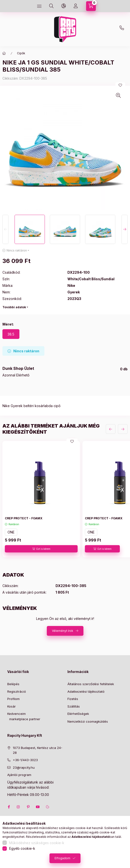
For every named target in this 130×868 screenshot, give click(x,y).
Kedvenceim (16, 714)
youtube (38, 807)
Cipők (21, 53)
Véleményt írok (63, 631)
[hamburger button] (39, 6)
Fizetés (73, 699)
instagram (18, 807)
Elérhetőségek (78, 714)
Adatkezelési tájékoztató (86, 691)
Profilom (13, 699)
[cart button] (91, 6)
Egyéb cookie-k (22, 848)
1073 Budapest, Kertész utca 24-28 (38, 750)
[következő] (123, 429)
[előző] (111, 429)
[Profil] (76, 6)
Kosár (12, 706)
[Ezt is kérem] (41, 549)
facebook (9, 807)
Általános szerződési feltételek (91, 684)
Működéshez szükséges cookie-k (37, 843)
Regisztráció (17, 691)
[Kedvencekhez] (120, 85)
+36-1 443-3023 (123, 29)
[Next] (125, 229)
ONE (11, 532)
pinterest (28, 807)
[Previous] (5, 229)
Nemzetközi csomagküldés (88, 721)
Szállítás (74, 706)
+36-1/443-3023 (25, 760)
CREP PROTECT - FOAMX (24, 518)
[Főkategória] (4, 53)
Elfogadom (62, 858)
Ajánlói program (19, 775)
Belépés (13, 684)
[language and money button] (64, 6)
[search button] (51, 6)
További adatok (14, 307)
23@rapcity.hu (74, 18)
